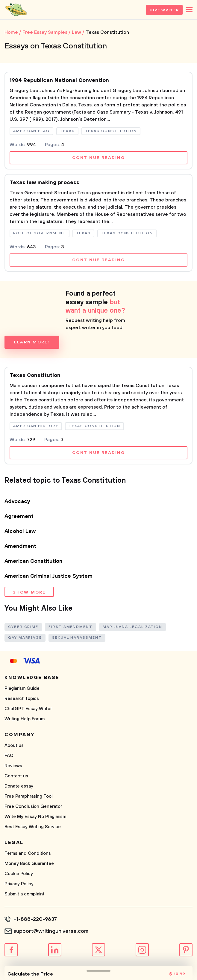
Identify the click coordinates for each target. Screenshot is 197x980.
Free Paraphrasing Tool (29, 796)
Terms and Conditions (28, 853)
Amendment (20, 546)
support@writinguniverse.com (51, 931)
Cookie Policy (19, 874)
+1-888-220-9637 (35, 919)
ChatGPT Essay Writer (28, 709)
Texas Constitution (35, 375)
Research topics (22, 699)
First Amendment (71, 627)
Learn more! (32, 342)
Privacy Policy (19, 884)
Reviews (13, 766)
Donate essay (19, 786)
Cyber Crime (23, 627)
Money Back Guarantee (29, 864)
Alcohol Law (20, 531)
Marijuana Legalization (132, 627)
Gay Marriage (25, 638)
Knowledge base (32, 678)
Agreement (19, 516)
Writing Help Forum (25, 719)
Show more (29, 592)
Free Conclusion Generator (33, 807)
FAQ (9, 756)
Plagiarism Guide (22, 688)
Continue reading (99, 158)
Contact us (16, 776)
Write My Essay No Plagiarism (35, 817)
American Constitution (33, 561)
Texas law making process (44, 183)
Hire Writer (164, 10)
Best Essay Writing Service (33, 827)
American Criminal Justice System (49, 576)
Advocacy (17, 502)
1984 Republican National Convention (59, 80)
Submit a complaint (25, 894)
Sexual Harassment (77, 638)
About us (14, 746)
